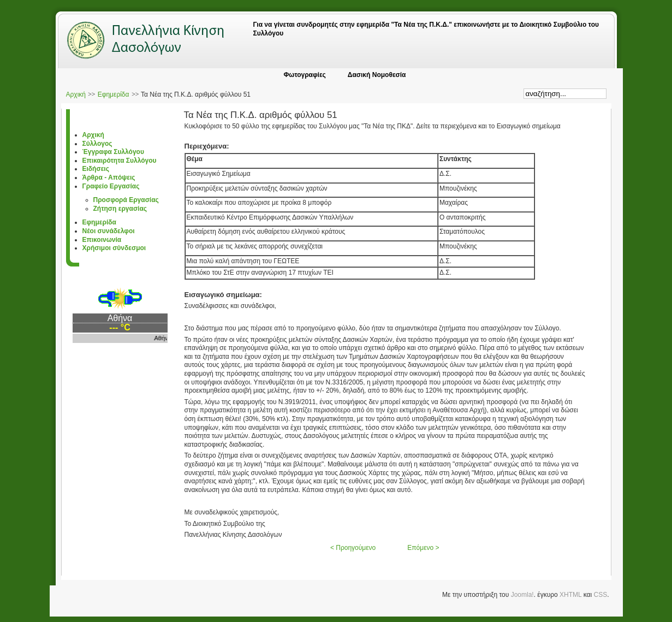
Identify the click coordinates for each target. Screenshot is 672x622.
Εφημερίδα (114, 94)
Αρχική (76, 94)
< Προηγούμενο (353, 548)
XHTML (570, 595)
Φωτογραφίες (304, 75)
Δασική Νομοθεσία (377, 75)
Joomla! (522, 595)
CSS (600, 595)
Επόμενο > (423, 548)
